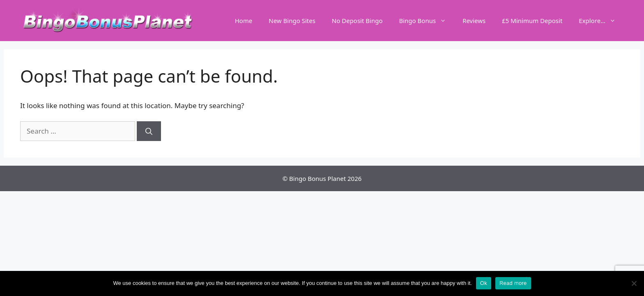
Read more (513, 283)
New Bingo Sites (292, 21)
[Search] (149, 131)
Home (244, 21)
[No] (634, 283)
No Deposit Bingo (357, 21)
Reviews (474, 21)
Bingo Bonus (427, 21)
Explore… (601, 21)
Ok (484, 283)
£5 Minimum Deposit (532, 21)
